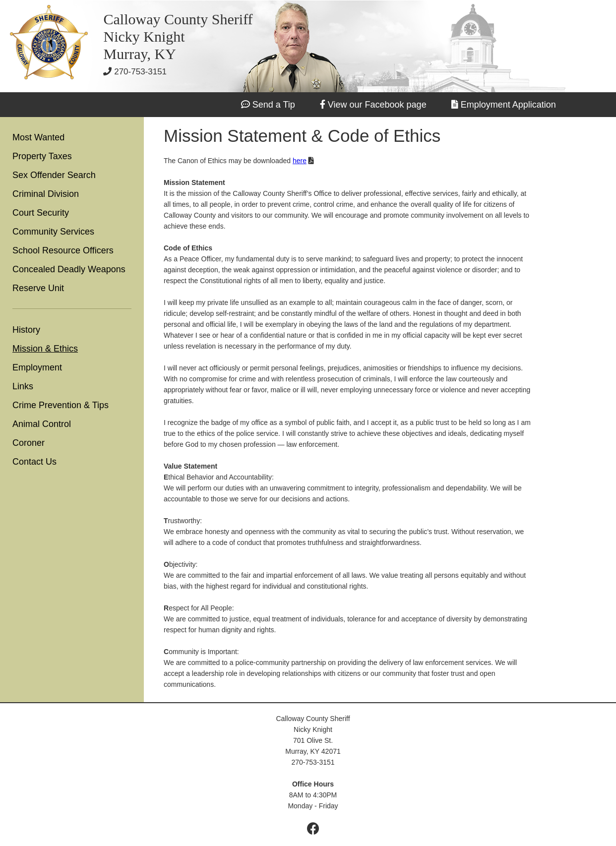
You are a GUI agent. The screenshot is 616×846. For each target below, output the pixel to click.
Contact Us (34, 462)
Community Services (53, 232)
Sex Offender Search (54, 175)
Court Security (41, 213)
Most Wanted (38, 137)
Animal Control (42, 424)
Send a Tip (274, 105)
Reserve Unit (38, 288)
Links (23, 386)
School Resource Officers (63, 250)
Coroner (29, 443)
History (26, 330)
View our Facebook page (377, 105)
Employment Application (508, 105)
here (300, 161)
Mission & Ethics (45, 349)
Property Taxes (42, 156)
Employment (37, 367)
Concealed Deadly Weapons (69, 269)
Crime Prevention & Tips (61, 405)
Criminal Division (46, 194)
